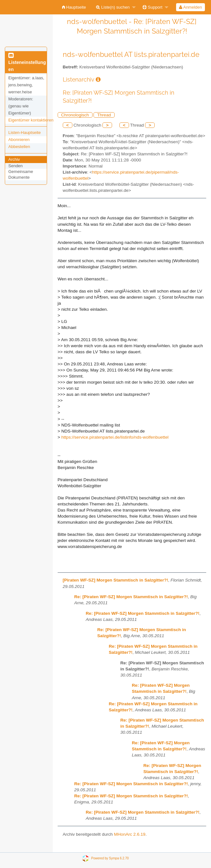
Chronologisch (75, 115)
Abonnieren (19, 140)
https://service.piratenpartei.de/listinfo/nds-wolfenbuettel (115, 437)
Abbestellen (19, 147)
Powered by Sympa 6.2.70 (110, 858)
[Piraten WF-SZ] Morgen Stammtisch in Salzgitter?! (115, 580)
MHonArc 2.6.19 (130, 834)
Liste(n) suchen (113, 7)
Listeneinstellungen (27, 63)
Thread (104, 115)
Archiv (14, 159)
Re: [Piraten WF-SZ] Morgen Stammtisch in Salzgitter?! (131, 597)
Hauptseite (74, 7)
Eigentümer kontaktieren (31, 120)
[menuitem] (74, 7)
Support (152, 7)
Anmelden (190, 7)
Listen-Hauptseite (24, 133)
